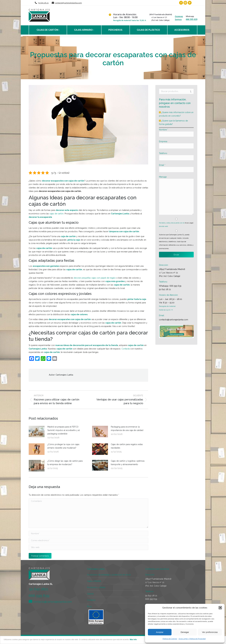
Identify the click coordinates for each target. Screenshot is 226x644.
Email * (162, 165)
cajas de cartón (56, 214)
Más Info (133, 640)
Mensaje (163, 177)
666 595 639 (192, 19)
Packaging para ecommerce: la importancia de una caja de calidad (127, 429)
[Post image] (37, 432)
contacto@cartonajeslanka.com (68, 3)
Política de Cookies (170, 639)
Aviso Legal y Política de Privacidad (192, 639)
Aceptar (160, 632)
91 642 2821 (39, 589)
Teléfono (163, 153)
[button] (220, 608)
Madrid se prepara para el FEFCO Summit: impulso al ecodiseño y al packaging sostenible (64, 430)
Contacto (91, 600)
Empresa (163, 141)
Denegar (185, 632)
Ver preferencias (210, 632)
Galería (90, 594)
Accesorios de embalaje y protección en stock (109, 575)
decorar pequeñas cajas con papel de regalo (95, 278)
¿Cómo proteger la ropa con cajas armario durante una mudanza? (63, 446)
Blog (89, 606)
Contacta (126, 349)
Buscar (191, 91)
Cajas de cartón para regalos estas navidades (127, 446)
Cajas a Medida (94, 581)
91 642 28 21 (43, 3)
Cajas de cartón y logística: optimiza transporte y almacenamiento (128, 463)
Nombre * (164, 130)
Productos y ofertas (96, 587)
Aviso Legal (189, 223)
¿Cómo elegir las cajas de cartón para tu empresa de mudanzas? (65, 463)
